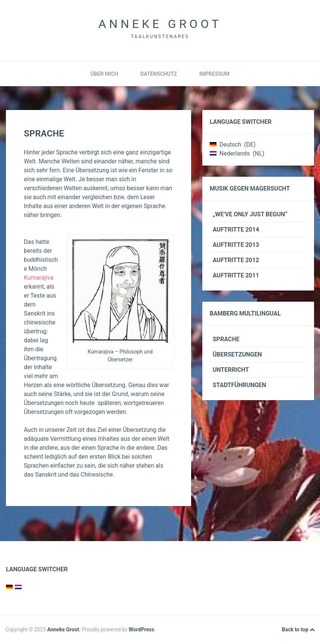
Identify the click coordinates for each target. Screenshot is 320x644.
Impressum (214, 74)
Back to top (298, 630)
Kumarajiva (39, 278)
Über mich (104, 74)
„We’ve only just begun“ (250, 214)
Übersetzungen (237, 354)
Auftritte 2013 (236, 245)
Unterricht (231, 370)
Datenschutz (159, 74)
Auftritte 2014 (236, 230)
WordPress (141, 629)
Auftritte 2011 (236, 275)
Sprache (226, 339)
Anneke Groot (160, 24)
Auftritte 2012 (236, 260)
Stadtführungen (239, 385)
